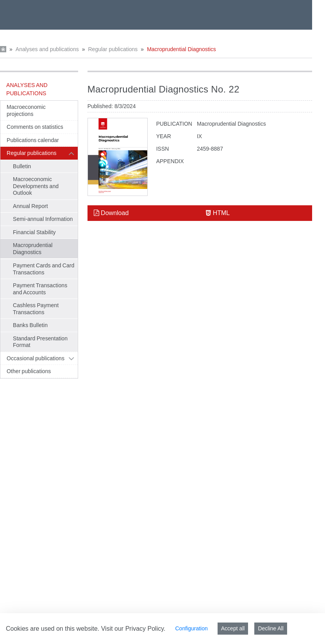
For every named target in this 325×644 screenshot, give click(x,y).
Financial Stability (34, 232)
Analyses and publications (47, 49)
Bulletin (22, 166)
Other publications (29, 371)
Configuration (191, 628)
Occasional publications (36, 358)
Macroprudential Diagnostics (181, 49)
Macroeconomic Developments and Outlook (36, 186)
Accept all (233, 628)
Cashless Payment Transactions (36, 309)
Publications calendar (33, 140)
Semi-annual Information (43, 219)
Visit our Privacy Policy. (133, 629)
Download (111, 213)
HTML (218, 213)
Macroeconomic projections (26, 110)
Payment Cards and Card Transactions (44, 269)
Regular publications (113, 49)
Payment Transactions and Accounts (40, 289)
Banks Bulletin (30, 325)
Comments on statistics (35, 127)
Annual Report (30, 206)
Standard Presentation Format (40, 342)
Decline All (271, 628)
